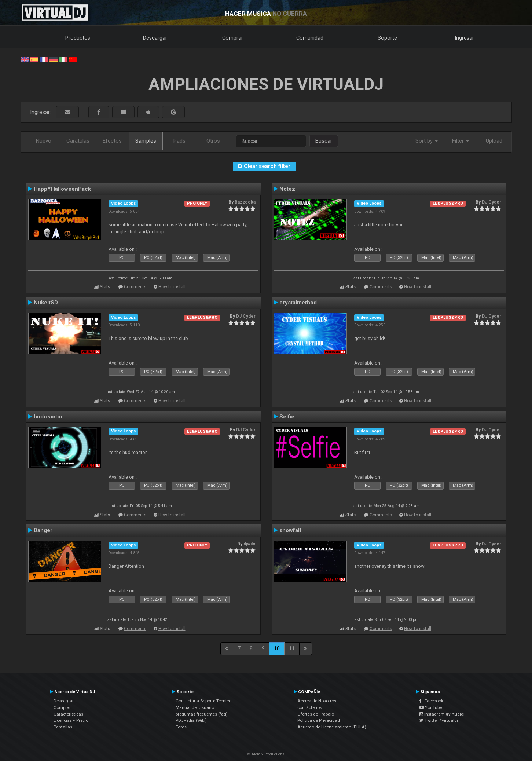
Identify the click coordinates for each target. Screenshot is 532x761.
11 (292, 648)
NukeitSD (46, 303)
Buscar (324, 141)
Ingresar (465, 38)
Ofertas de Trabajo (316, 714)
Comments (135, 287)
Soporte (387, 38)
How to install (172, 287)
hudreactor (48, 417)
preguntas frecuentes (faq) (202, 714)
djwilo (250, 544)
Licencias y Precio (71, 720)
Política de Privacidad (319, 720)
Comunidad (310, 38)
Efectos (112, 141)
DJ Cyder (491, 202)
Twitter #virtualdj (439, 720)
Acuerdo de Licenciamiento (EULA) (332, 727)
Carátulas (78, 141)
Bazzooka (245, 202)
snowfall (290, 530)
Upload (494, 141)
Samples (146, 141)
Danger (43, 530)
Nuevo (44, 141)
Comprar (233, 38)
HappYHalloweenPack (62, 189)
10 (277, 648)
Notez (287, 189)
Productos (78, 38)
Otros (213, 141)
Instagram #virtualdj (442, 714)
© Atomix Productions (266, 754)
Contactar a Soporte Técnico (203, 701)
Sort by (427, 141)
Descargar (155, 38)
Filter (461, 141)
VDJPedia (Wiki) (191, 720)
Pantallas (63, 727)
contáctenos (310, 707)
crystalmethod (298, 303)
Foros (181, 727)
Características (68, 714)
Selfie (287, 417)
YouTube (431, 707)
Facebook (431, 701)
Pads (179, 141)
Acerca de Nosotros (317, 701)
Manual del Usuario (195, 707)
